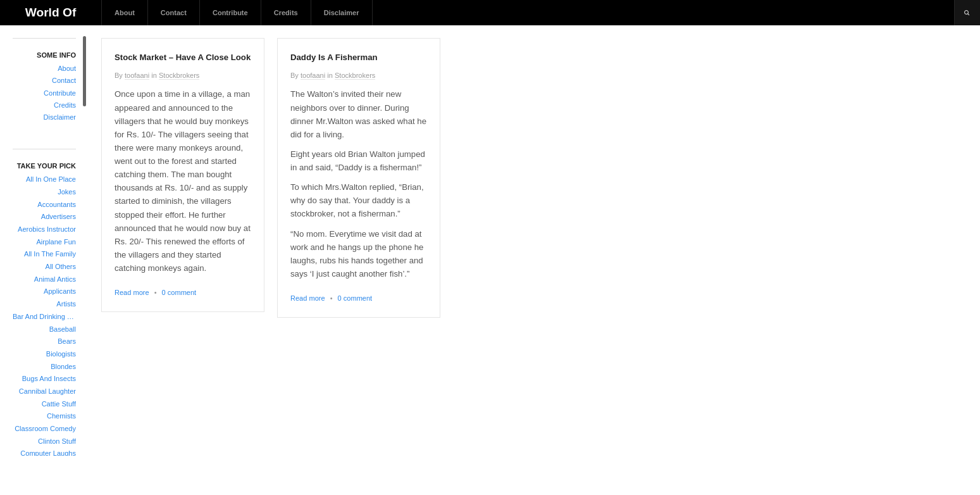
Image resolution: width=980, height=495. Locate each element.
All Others (61, 266)
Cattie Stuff (59, 404)
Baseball (63, 329)
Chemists (61, 416)
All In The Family (50, 254)
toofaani (137, 75)
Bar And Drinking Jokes (44, 316)
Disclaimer (342, 13)
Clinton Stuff (57, 441)
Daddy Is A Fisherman (334, 57)
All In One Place (51, 179)
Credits (286, 13)
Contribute (230, 13)
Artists (66, 304)
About (125, 13)
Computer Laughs (48, 453)
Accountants (57, 204)
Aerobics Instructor (47, 229)
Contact (174, 13)
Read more (132, 292)
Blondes (63, 367)
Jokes (67, 192)
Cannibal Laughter (47, 391)
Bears (67, 341)
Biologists (61, 354)
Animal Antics (55, 279)
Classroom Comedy (45, 429)
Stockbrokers (179, 75)
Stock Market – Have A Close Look (183, 57)
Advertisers (59, 216)
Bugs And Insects (49, 379)
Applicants (60, 291)
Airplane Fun (56, 242)
